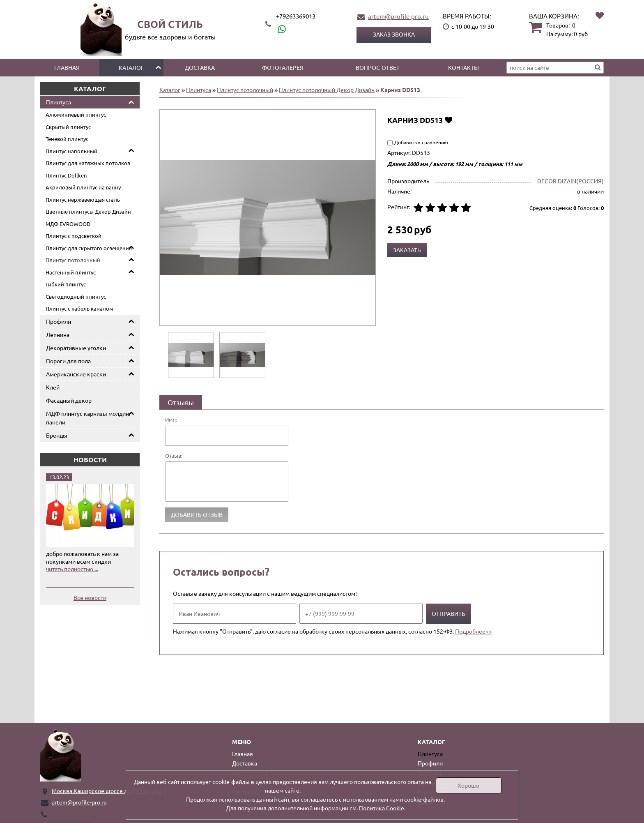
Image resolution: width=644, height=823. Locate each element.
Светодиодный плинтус (76, 296)
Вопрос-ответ (378, 67)
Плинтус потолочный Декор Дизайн (327, 90)
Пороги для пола (68, 361)
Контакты (463, 67)
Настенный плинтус (71, 272)
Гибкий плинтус (66, 284)
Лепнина (58, 334)
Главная (67, 67)
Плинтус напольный (71, 151)
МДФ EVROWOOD (68, 224)
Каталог (131, 67)
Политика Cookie (382, 808)
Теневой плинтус (67, 139)
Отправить (448, 613)
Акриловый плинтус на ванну (83, 187)
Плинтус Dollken (66, 175)
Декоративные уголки (76, 348)
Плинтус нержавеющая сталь (83, 199)
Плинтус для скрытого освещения (89, 248)
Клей (53, 387)
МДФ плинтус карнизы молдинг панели (89, 418)
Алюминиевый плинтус (76, 114)
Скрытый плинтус (68, 127)
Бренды (57, 435)
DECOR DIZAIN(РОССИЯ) (570, 181)
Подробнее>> (474, 631)
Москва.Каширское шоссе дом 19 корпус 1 (109, 791)
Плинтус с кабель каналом (79, 308)
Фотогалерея (283, 67)
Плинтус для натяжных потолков (88, 163)
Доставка (200, 67)
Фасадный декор (69, 400)
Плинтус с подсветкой (74, 236)
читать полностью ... (72, 569)
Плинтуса (59, 102)
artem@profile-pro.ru (398, 16)
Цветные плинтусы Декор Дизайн (88, 211)
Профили (59, 321)
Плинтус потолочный (73, 260)
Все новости (90, 597)
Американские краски (76, 374)
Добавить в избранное (448, 120)
